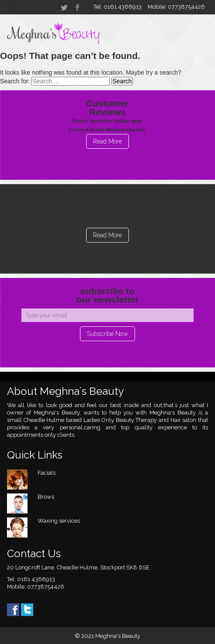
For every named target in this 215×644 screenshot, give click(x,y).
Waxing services (59, 521)
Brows (46, 497)
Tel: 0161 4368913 (118, 7)
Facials (47, 473)
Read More (107, 141)
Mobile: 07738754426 (176, 7)
